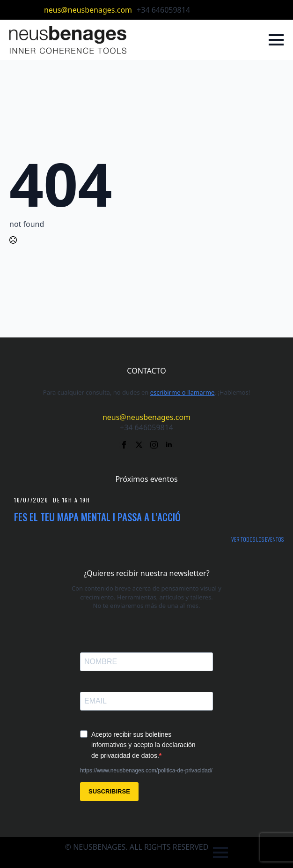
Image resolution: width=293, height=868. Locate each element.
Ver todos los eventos (257, 539)
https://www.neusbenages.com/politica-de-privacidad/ (146, 771)
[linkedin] (244, 10)
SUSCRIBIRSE (109, 791)
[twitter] (214, 10)
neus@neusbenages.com (88, 10)
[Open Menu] (276, 40)
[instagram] (229, 10)
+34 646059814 (163, 10)
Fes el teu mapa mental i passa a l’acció (97, 517)
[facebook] (199, 10)
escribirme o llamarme (183, 392)
